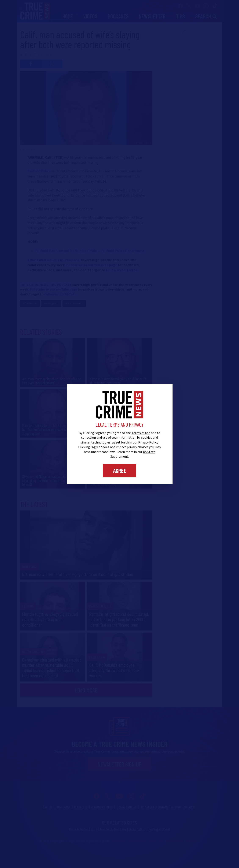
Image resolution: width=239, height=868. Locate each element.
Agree (120, 471)
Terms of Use (141, 433)
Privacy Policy (148, 442)
